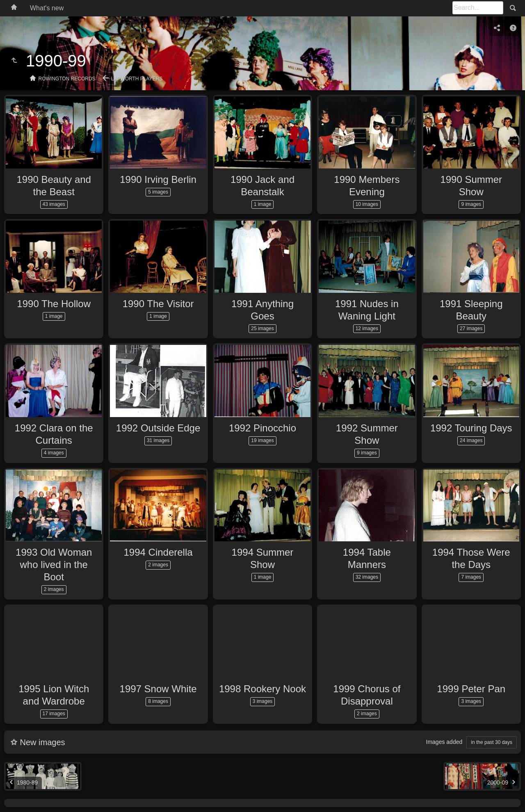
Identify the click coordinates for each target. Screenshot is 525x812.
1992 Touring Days (471, 428)
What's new (47, 8)
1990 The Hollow (54, 304)
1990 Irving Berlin (158, 179)
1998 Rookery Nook (262, 689)
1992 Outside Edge (158, 428)
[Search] (478, 8)
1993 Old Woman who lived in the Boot (54, 565)
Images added (444, 742)
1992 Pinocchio (262, 428)
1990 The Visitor (158, 304)
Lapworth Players (137, 79)
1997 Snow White (158, 689)
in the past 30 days (492, 742)
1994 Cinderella (158, 552)
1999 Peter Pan (471, 689)
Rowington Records (67, 79)
